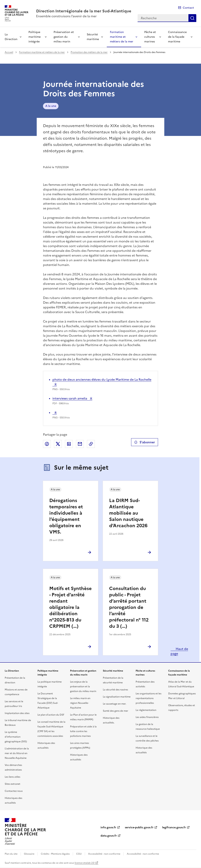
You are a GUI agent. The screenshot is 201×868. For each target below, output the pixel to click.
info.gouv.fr (108, 827)
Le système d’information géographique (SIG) (16, 737)
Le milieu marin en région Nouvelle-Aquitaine (80, 703)
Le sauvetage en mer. (115, 704)
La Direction (11, 37)
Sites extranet (12, 784)
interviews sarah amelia (70, 398)
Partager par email (80, 444)
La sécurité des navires (115, 690)
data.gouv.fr (109, 836)
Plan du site (11, 854)
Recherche (192, 18)
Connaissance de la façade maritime (177, 37)
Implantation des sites (17, 713)
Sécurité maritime (93, 37)
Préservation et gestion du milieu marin (64, 37)
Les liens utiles (12, 777)
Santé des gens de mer (116, 711)
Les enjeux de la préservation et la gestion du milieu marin (83, 687)
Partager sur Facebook (47, 444)
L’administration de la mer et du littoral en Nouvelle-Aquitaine (17, 753)
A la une (51, 106)
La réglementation (146, 710)
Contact (188, 8)
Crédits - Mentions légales (55, 854)
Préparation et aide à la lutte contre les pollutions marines (83, 731)
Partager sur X (58, 444)
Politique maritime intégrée (35, 37)
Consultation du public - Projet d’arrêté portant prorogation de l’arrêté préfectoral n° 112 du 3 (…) (129, 607)
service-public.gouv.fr (139, 827)
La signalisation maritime (117, 697)
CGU (79, 854)
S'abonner (145, 442)
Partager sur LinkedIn (69, 444)
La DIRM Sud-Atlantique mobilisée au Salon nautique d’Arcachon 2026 (128, 513)
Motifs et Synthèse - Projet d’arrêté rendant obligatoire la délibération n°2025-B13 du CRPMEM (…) (70, 607)
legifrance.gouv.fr (174, 827)
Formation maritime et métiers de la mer (122, 37)
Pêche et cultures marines (150, 37)
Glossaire (29, 854)
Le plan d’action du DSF (51, 715)
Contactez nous (14, 791)
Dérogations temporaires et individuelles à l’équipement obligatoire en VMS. (66, 516)
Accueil (9, 52)
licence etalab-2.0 (85, 863)
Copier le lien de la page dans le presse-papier (91, 444)
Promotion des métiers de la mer (89, 52)
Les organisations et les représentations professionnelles (148, 698)
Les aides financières (147, 717)
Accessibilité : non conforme (104, 854)
